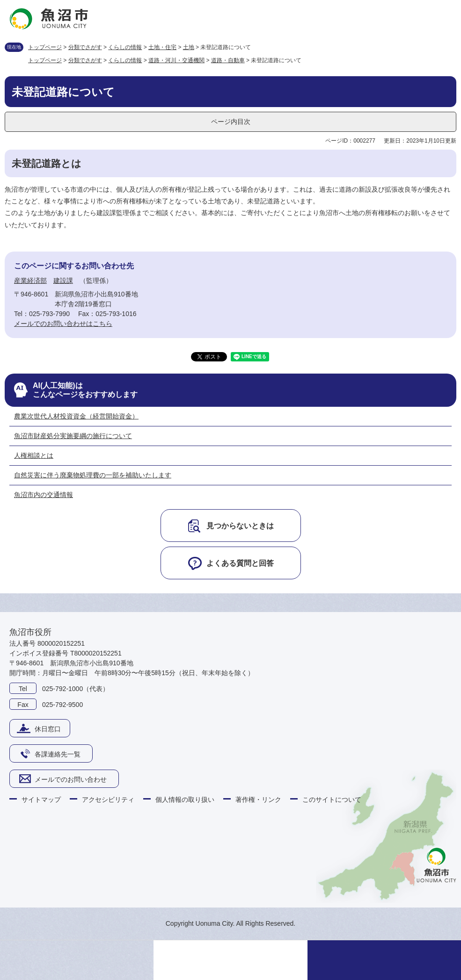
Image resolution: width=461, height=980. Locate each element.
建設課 (63, 281)
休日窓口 (48, 729)
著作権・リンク (258, 800)
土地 (189, 47)
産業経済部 (30, 281)
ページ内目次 (231, 122)
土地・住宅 (162, 47)
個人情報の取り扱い (185, 800)
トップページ (45, 47)
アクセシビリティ (108, 800)
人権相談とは (34, 455)
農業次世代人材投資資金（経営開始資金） (76, 416)
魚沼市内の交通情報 (44, 495)
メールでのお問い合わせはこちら (63, 324)
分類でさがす (85, 47)
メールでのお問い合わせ (71, 779)
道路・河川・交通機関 (176, 60)
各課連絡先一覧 (58, 754)
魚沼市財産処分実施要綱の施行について (73, 436)
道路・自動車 (228, 60)
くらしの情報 (125, 47)
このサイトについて (332, 800)
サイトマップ (41, 800)
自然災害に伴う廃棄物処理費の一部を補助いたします (93, 475)
